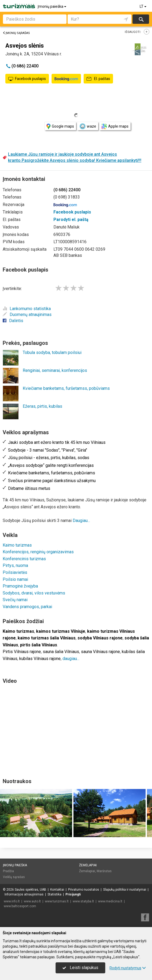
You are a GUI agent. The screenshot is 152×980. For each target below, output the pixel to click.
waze (88, 126)
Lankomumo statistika (27, 309)
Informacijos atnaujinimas (24, 894)
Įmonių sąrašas (16, 33)
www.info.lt (12, 901)
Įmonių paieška (52, 6)
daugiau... (71, 659)
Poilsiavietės (15, 572)
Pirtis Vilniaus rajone (22, 652)
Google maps (60, 126)
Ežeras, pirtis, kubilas (42, 406)
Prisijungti (73, 894)
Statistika (54, 894)
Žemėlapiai (88, 865)
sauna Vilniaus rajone (100, 652)
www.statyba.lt (83, 901)
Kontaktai (57, 890)
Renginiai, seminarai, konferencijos (55, 370)
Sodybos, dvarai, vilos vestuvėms (34, 593)
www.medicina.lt (110, 901)
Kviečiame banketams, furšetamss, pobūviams (66, 388)
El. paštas (98, 79)
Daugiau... (81, 520)
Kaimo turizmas (17, 545)
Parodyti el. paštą (71, 220)
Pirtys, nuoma (15, 565)
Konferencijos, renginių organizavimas (38, 552)
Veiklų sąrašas (14, 877)
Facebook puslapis (27, 79)
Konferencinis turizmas (24, 559)
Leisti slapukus (80, 968)
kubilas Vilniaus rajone (40, 659)
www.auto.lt (32, 901)
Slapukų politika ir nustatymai (125, 890)
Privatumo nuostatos (84, 890)
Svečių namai (15, 600)
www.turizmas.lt (57, 901)
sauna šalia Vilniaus (61, 652)
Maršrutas (104, 871)
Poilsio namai (15, 579)
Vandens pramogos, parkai (27, 607)
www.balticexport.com (20, 906)
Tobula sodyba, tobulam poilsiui (52, 352)
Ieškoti (141, 19)
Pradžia (8, 871)
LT (143, 6)
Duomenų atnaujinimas (27, 314)
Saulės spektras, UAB (30, 890)
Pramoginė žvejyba (20, 586)
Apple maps (115, 126)
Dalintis (13, 321)
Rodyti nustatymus (128, 968)
